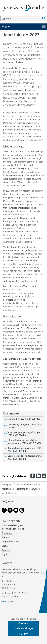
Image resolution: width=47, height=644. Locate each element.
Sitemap (6, 537)
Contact (9, 602)
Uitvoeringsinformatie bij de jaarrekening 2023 (24, 442)
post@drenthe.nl (17, 597)
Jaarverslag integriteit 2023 (25, 426)
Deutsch (6, 550)
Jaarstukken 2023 (24, 419)
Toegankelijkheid (10, 542)
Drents (5, 546)
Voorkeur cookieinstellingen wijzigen (23, 628)
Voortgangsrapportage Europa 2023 (24, 434)
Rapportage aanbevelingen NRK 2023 (24, 450)
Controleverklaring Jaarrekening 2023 (25, 457)
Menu (6, 27)
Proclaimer (7, 533)
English (5, 554)
